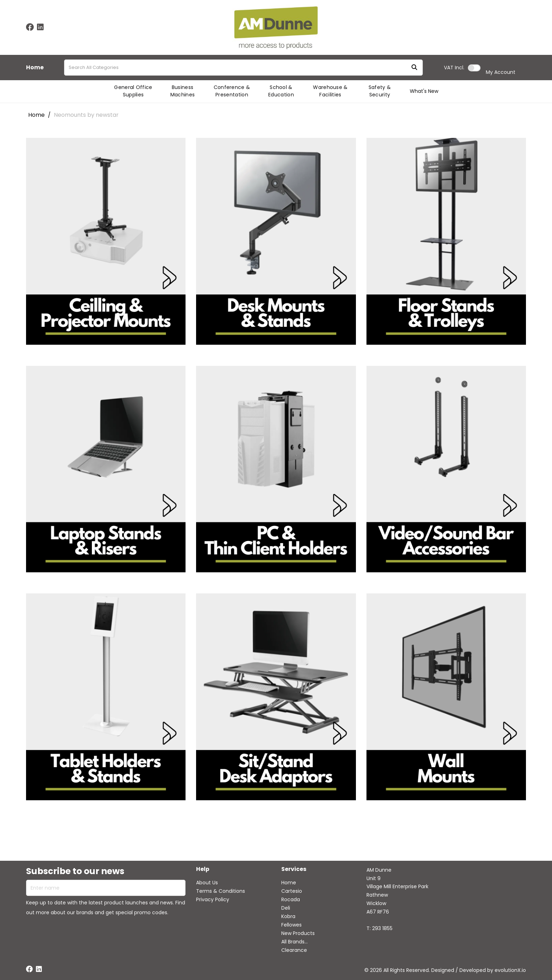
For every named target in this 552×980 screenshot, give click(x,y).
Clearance (294, 950)
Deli (286, 908)
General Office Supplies (133, 91)
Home (35, 68)
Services (294, 869)
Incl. (454, 68)
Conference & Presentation (232, 91)
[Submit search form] (414, 68)
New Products (298, 933)
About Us (207, 883)
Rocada (291, 899)
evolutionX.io (510, 970)
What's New (424, 91)
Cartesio (292, 891)
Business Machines (183, 91)
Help (203, 869)
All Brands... (294, 942)
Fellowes (291, 925)
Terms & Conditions (221, 891)
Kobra (288, 916)
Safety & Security (380, 91)
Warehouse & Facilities (330, 91)
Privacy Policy (213, 899)
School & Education (281, 91)
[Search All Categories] (243, 68)
